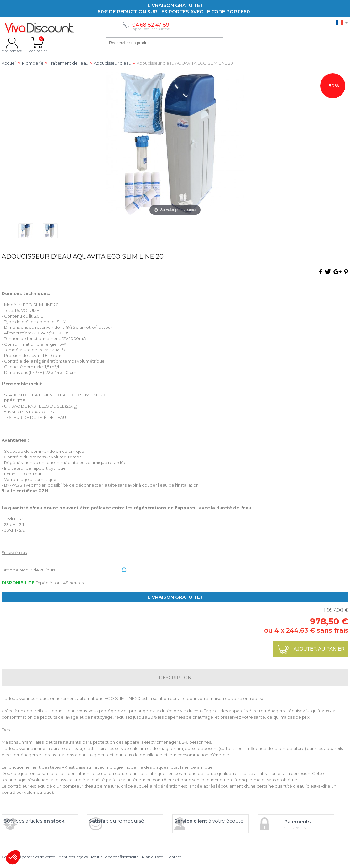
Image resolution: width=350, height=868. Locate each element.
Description (175, 678)
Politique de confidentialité (115, 857)
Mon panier (37, 43)
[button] (13, 857)
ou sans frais (306, 630)
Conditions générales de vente (28, 857)
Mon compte (12, 43)
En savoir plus (14, 553)
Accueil (9, 63)
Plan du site (152, 857)
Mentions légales (73, 857)
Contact (174, 857)
